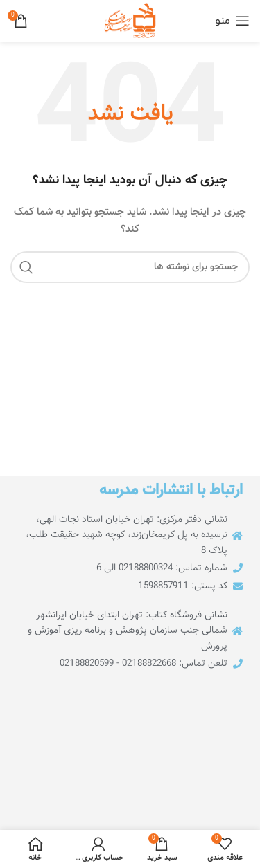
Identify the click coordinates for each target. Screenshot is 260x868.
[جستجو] (130, 267)
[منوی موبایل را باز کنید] (232, 21)
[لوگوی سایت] (130, 21)
